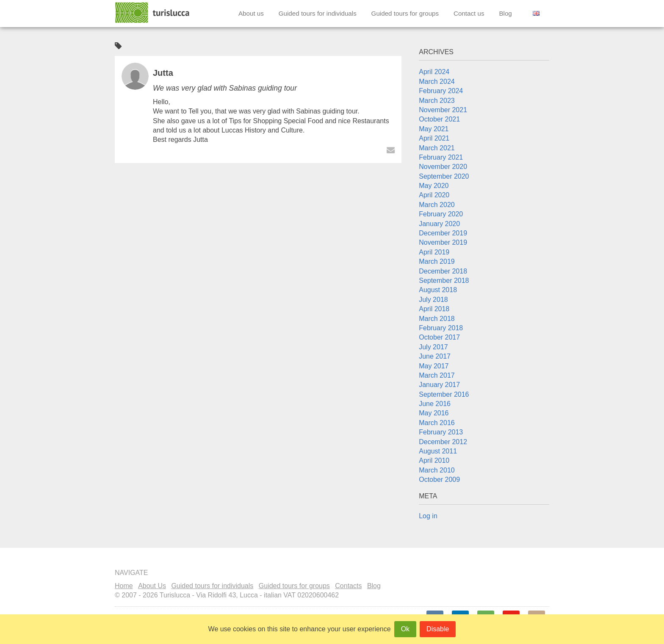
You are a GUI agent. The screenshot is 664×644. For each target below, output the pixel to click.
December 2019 (443, 233)
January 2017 (439, 385)
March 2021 (437, 148)
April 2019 (434, 252)
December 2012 (443, 442)
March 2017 (437, 375)
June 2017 (435, 356)
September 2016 (444, 394)
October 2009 (439, 480)
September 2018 (444, 281)
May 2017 (434, 366)
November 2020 (443, 167)
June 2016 (435, 404)
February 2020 (441, 214)
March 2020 (437, 205)
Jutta (163, 73)
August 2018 (438, 290)
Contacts (348, 586)
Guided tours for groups (405, 13)
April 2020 (434, 195)
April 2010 (434, 460)
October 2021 (439, 119)
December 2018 (443, 271)
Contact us (469, 13)
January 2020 (439, 224)
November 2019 (443, 242)
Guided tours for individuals (318, 13)
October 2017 (439, 337)
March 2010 (437, 470)
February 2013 (441, 432)
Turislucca (153, 13)
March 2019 (437, 261)
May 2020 (434, 186)
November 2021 (443, 110)
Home (124, 586)
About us (251, 13)
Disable (438, 629)
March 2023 (437, 101)
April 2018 (434, 309)
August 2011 (438, 451)
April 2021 (434, 138)
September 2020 (444, 176)
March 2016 (437, 423)
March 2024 (437, 82)
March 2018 (437, 319)
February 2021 (441, 157)
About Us (152, 586)
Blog (505, 13)
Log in (428, 516)
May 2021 (434, 129)
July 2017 (433, 347)
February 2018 (441, 328)
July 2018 (433, 300)
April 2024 (434, 72)
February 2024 (441, 91)
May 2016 (434, 413)
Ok (405, 629)
